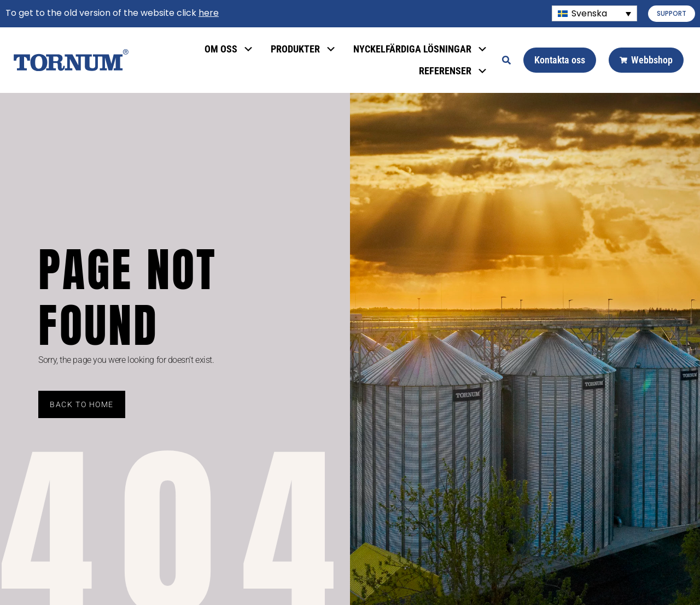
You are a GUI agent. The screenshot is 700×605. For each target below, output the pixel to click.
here (209, 13)
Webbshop (646, 60)
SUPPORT (672, 13)
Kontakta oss (560, 60)
